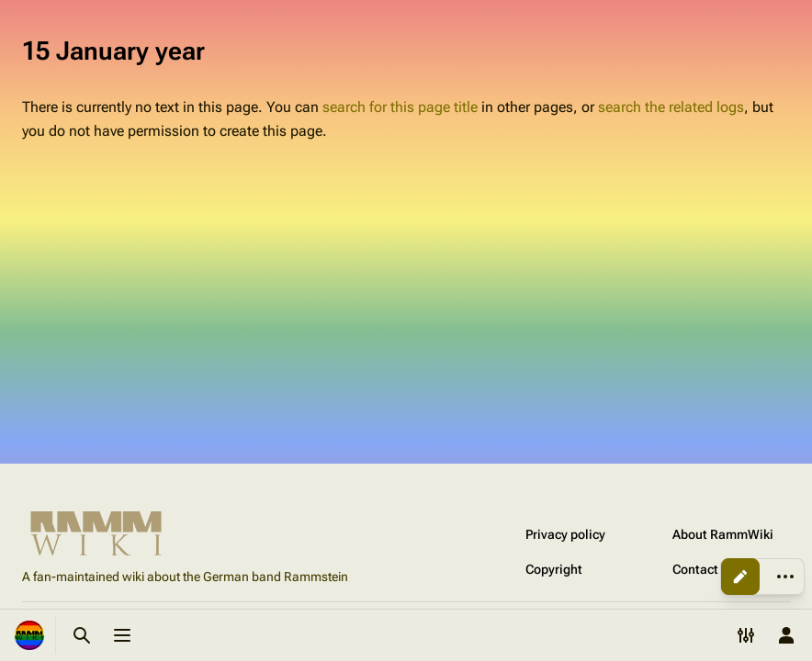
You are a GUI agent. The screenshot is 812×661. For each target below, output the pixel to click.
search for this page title (400, 107)
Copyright (554, 569)
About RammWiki (723, 534)
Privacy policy (565, 534)
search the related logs (671, 107)
